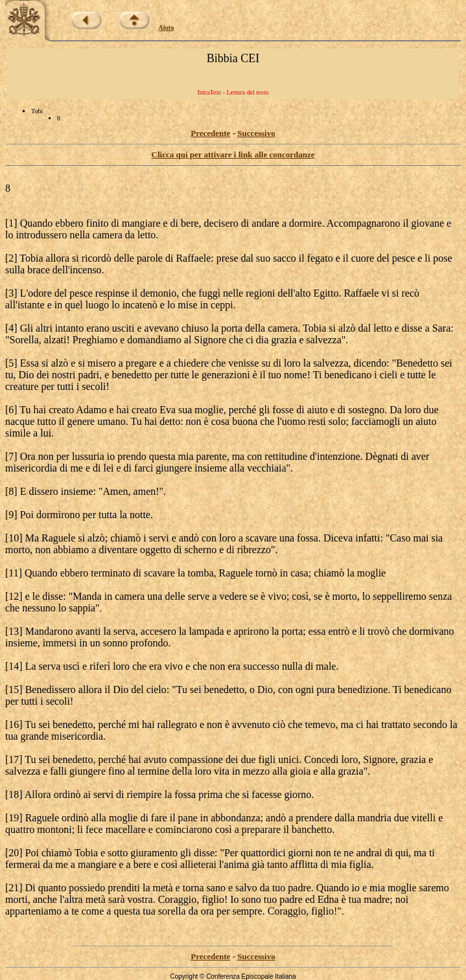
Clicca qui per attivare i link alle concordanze (233, 154)
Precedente (210, 133)
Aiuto (167, 28)
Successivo (256, 133)
